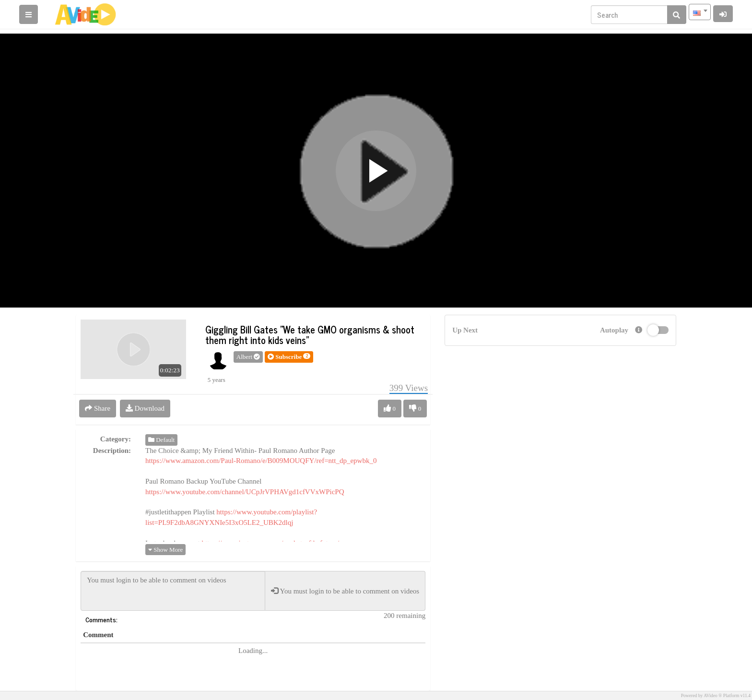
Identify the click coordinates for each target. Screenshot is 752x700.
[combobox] (700, 12)
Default (161, 440)
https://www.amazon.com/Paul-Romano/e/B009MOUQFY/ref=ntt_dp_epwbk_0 (261, 461)
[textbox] (700, 12)
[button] (289, 357)
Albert (248, 357)
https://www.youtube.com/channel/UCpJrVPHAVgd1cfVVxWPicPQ (245, 492)
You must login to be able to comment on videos (173, 591)
